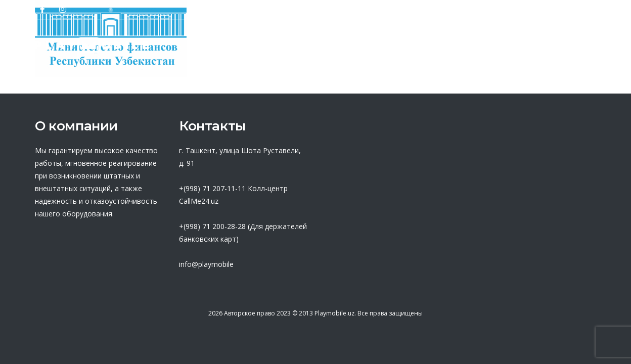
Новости (505, 48)
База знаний (433, 48)
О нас (235, 48)
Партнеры (296, 48)
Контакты (570, 48)
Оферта (362, 48)
